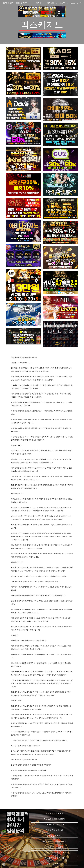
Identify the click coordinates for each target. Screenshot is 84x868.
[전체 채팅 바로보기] (54, 863)
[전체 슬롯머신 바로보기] (54, 824)
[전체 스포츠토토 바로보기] (54, 819)
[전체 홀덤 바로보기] (54, 836)
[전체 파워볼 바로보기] (54, 830)
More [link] (73, 3)
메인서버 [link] (51, 3)
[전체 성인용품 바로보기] (54, 858)
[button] (81, 3)
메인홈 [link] (39, 3)
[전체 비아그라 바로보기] (54, 852)
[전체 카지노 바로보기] (54, 813)
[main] (42, 25)
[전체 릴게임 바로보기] (54, 847)
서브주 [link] (62, 3)
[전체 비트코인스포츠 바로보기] (54, 841)
